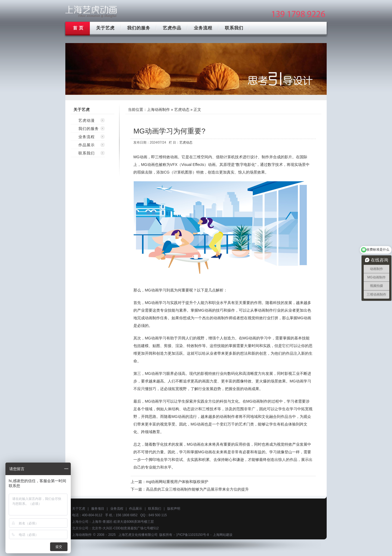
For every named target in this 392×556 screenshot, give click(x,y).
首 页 (78, 28)
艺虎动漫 (87, 120)
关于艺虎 (105, 28)
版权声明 (174, 509)
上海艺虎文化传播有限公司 (138, 535)
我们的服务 (139, 28)
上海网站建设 (223, 535)
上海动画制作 (158, 110)
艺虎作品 (172, 28)
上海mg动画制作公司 (91, 12)
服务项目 (98, 509)
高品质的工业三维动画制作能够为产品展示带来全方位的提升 (197, 489)
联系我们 (234, 28)
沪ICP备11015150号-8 (192, 535)
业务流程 (203, 28)
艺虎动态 (182, 110)
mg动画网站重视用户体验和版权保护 (177, 482)
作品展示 (87, 145)
